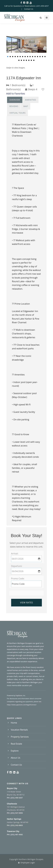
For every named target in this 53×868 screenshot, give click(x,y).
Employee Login (27, 863)
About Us (16, 758)
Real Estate (16, 744)
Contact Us (29, 9)
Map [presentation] (26, 106)
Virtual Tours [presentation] (17, 113)
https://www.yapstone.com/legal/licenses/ (22, 705)
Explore (15, 751)
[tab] (15, 100)
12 (35, 57)
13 (38, 57)
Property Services (20, 737)
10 (30, 57)
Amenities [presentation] (31, 100)
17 (19, 60)
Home (14, 723)
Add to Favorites (16, 94)
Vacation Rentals (19, 730)
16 (45, 57)
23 (34, 60)
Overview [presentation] (15, 100)
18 (21, 60)
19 (24, 60)
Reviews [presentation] (14, 106)
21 (29, 60)
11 (33, 57)
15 (43, 57)
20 (26, 60)
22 (31, 60)
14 (40, 57)
